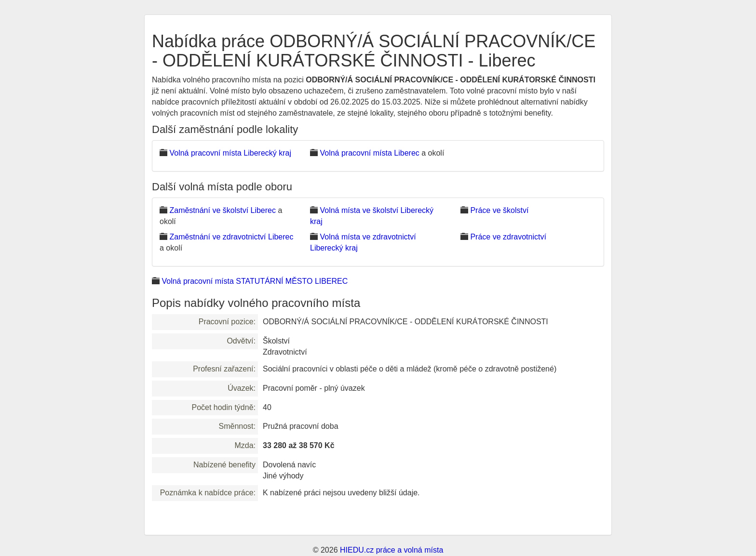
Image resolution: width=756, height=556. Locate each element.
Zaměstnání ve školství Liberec (223, 210)
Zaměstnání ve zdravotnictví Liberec (231, 237)
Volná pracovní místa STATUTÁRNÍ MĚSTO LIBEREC (255, 281)
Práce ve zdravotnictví (508, 237)
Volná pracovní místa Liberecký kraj (230, 153)
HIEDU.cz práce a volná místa (391, 550)
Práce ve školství (499, 210)
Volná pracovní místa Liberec (369, 153)
